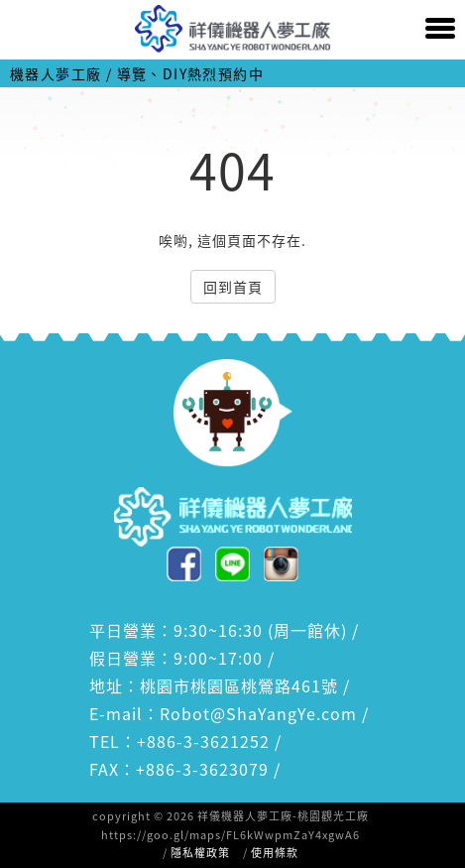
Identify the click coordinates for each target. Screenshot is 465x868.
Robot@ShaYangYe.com (258, 713)
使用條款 (275, 853)
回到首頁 (233, 287)
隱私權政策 (200, 853)
